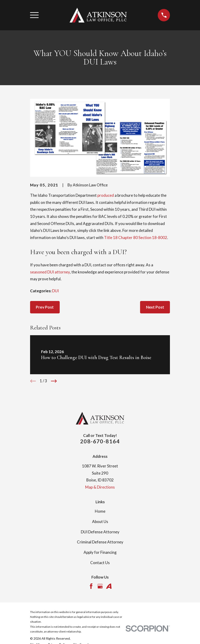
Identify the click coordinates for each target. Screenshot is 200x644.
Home (100, 511)
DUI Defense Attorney (100, 532)
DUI (55, 291)
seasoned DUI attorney (50, 272)
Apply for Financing (100, 552)
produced (106, 195)
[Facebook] (91, 586)
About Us (100, 522)
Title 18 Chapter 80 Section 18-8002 (136, 238)
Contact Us (100, 563)
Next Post (155, 307)
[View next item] (54, 381)
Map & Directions (100, 487)
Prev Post (45, 307)
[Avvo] (109, 586)
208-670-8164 (100, 441)
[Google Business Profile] (100, 586)
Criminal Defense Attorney (100, 542)
